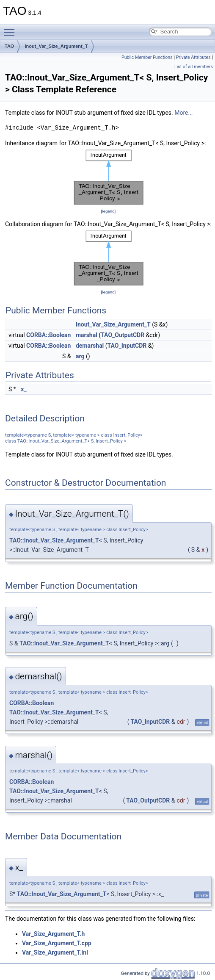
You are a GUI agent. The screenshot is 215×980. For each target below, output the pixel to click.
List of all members (194, 67)
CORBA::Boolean (48, 335)
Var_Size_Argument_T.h (53, 934)
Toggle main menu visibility (11, 28)
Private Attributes (193, 57)
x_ (23, 389)
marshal (87, 335)
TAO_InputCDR (127, 346)
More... (183, 113)
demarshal (90, 346)
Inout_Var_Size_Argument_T (56, 46)
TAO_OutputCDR (123, 335)
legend (108, 211)
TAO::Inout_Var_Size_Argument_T (54, 540)
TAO (9, 46)
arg (80, 356)
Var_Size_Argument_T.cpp (57, 943)
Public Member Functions (147, 57)
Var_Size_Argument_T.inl (55, 952)
